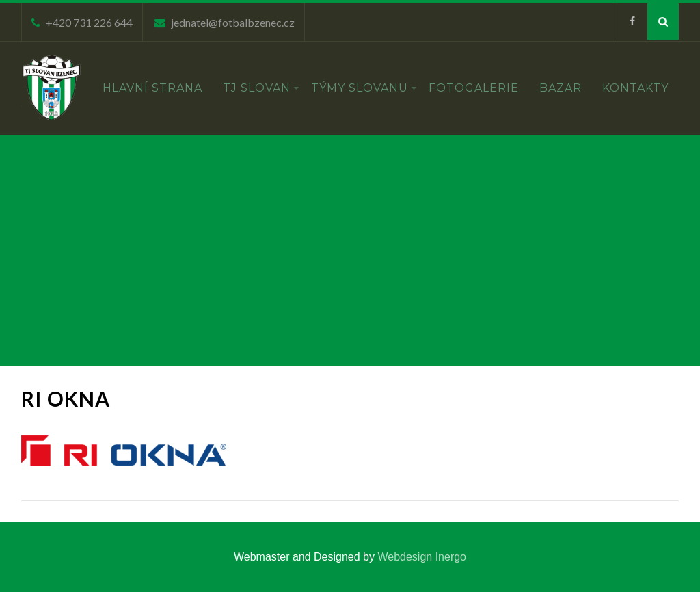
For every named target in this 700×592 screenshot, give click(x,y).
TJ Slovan (261, 88)
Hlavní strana (152, 88)
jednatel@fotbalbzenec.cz (233, 22)
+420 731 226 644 (89, 22)
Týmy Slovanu (364, 88)
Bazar (561, 88)
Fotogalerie (474, 88)
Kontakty (635, 88)
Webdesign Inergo (422, 557)
